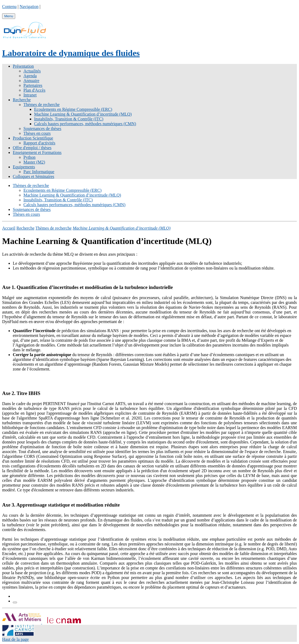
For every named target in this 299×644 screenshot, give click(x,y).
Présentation (23, 66)
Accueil (9, 228)
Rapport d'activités (39, 143)
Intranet (30, 95)
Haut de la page (15, 639)
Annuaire (31, 81)
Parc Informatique (39, 172)
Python (29, 157)
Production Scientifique (33, 138)
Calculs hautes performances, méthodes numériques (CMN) (85, 124)
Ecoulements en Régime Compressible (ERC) (73, 109)
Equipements (24, 167)
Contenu (9, 7)
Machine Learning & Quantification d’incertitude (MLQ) (83, 114)
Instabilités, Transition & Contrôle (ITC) (69, 119)
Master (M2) (34, 162)
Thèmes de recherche (42, 105)
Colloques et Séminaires (34, 176)
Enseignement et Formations (37, 152)
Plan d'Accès (34, 90)
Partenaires (33, 85)
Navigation (29, 7)
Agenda (30, 76)
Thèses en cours (37, 133)
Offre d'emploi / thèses (32, 148)
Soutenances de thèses (42, 129)
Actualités (32, 71)
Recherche (22, 100)
